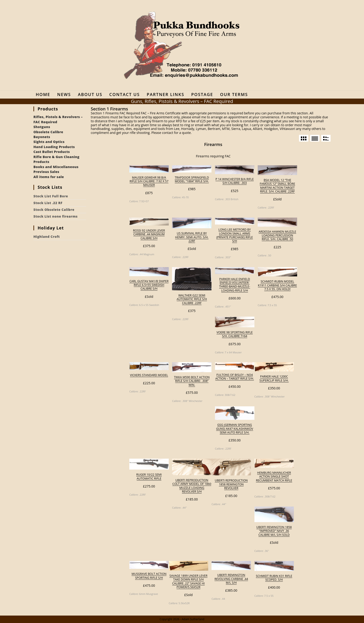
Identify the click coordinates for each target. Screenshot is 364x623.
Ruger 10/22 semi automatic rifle (149, 477)
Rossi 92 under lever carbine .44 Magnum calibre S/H (149, 234)
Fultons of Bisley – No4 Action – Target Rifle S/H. (234, 377)
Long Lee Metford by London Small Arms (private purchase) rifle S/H (235, 235)
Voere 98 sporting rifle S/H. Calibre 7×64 (235, 334)
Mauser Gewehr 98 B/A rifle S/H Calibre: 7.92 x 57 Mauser (149, 181)
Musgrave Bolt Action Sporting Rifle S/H (149, 576)
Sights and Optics (49, 142)
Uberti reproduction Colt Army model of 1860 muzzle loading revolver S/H (192, 486)
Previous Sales (46, 172)
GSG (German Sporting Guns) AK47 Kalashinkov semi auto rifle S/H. (235, 429)
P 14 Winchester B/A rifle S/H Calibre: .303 (235, 181)
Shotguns (42, 127)
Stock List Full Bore (51, 196)
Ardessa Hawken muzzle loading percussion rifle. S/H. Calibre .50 (277, 236)
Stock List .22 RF (48, 203)
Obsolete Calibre (48, 132)
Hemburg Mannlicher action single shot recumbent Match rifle (274, 477)
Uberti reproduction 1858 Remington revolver (231, 484)
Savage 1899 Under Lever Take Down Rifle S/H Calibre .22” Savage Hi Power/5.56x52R (188, 582)
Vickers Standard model (149, 375)
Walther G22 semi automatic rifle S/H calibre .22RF (192, 299)
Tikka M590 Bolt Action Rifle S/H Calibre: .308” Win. (192, 381)
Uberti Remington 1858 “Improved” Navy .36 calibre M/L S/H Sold (274, 531)
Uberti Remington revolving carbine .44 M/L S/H (231, 579)
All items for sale (49, 177)
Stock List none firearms (55, 216)
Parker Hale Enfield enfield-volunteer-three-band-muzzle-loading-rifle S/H (235, 285)
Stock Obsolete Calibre (54, 210)
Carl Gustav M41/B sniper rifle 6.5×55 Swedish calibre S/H (149, 285)
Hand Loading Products (54, 147)
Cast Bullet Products (52, 152)
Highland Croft (47, 237)
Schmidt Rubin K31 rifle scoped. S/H (274, 578)
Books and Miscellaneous (56, 167)
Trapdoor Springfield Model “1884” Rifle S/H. (192, 179)
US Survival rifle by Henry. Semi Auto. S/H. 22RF (192, 237)
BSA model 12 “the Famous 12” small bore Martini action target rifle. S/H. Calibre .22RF (277, 186)
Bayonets (42, 137)
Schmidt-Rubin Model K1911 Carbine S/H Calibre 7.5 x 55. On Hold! (277, 285)
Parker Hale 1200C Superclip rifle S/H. (274, 378)
